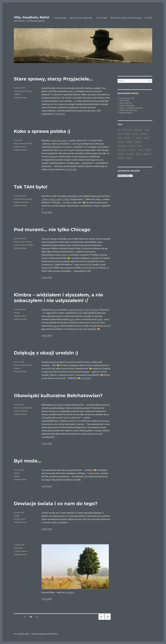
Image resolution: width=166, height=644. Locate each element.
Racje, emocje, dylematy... (23, 91)
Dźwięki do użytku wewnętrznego (126, 18)
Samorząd (122, 150)
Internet (127, 138)
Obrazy (23, 245)
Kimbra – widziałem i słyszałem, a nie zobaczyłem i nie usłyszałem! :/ (58, 298)
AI (119, 130)
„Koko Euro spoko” (59, 140)
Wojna (138, 154)
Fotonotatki (102, 18)
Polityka (132, 146)
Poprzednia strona (101, 620)
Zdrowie (121, 158)
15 (38, 617)
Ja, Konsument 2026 (127, 98)
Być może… (27, 461)
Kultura (23, 147)
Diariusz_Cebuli (124, 134)
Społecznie (24, 411)
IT (14, 551)
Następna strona (107, 620)
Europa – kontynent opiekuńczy (131, 108)
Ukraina (121, 154)
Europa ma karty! (126, 113)
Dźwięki (17, 147)
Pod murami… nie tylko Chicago (52, 229)
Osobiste (17, 94)
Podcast (138, 142)
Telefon (148, 150)
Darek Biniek (58, 405)
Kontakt (148, 18)
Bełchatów (138, 130)
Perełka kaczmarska (127, 106)
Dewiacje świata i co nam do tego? (56, 503)
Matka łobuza (124, 101)
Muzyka (17, 313)
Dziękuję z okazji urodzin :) (46, 353)
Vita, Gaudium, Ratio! (32, 17)
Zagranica (147, 154)
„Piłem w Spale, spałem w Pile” (56, 199)
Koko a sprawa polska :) (42, 131)
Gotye (55, 310)
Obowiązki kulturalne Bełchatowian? (58, 396)
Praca (140, 146)
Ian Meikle (69, 592)
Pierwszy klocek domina (128, 110)
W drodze (25, 202)
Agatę (56, 326)
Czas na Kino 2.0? (126, 103)
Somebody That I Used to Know (83, 310)
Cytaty (147, 130)
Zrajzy (129, 158)
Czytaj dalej (60, 114)
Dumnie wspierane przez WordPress (45, 634)
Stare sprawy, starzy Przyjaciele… (53, 79)
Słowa (23, 519)
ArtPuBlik (95, 258)
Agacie (72, 319)
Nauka (146, 138)
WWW (89, 265)
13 (26, 617)
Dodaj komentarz (20, 98)
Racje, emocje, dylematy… (81, 18)
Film (120, 138)
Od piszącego (60, 18)
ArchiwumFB (127, 130)
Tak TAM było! (31, 187)
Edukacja (144, 134)
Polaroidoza (123, 146)
